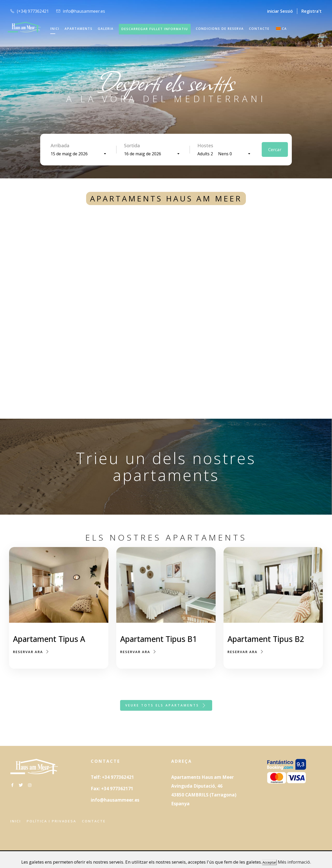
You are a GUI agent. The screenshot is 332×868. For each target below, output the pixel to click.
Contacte (94, 821)
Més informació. (294, 862)
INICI (55, 29)
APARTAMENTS (79, 29)
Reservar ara (31, 652)
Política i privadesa (51, 821)
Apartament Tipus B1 (158, 640)
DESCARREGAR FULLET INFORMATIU (155, 29)
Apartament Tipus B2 (266, 646)
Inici (16, 821)
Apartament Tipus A (49, 639)
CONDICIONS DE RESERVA (220, 29)
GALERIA (106, 29)
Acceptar (269, 862)
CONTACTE (259, 29)
